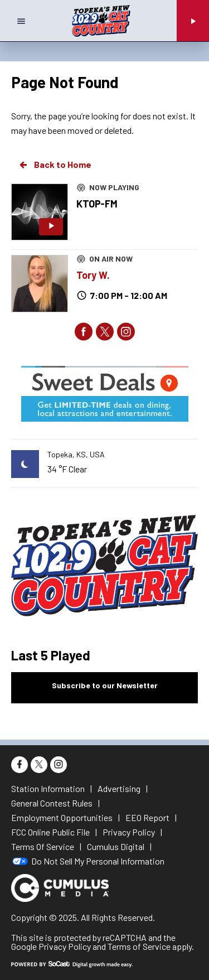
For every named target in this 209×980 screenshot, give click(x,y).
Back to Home (55, 165)
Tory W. (93, 275)
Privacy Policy (65, 946)
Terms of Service (139, 946)
